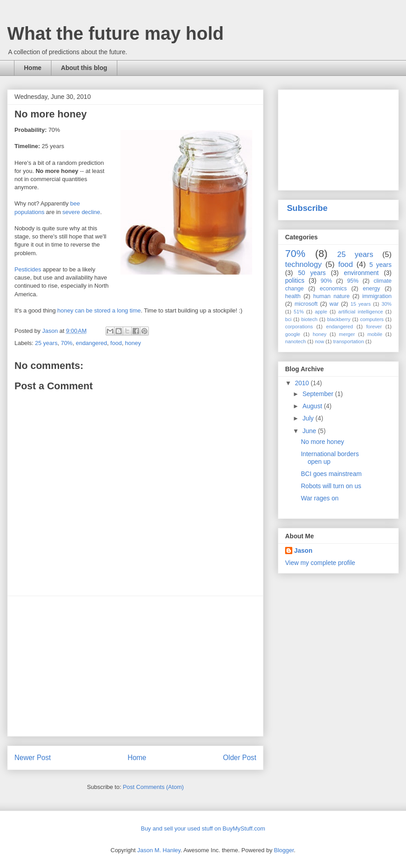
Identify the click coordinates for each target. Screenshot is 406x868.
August (313, 406)
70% (67, 343)
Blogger (284, 850)
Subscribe (307, 208)
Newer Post (33, 758)
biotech (309, 319)
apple (321, 312)
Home (33, 68)
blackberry (339, 319)
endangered (91, 343)
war (334, 304)
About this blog (84, 68)
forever (374, 327)
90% (326, 281)
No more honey (323, 442)
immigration (377, 296)
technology (303, 264)
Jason (303, 551)
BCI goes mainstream (331, 474)
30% (387, 304)
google (293, 334)
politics (295, 280)
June (310, 431)
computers (372, 319)
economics (333, 289)
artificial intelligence (361, 312)
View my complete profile (320, 563)
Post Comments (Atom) (153, 787)
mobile (375, 334)
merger (347, 334)
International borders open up (330, 458)
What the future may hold (115, 33)
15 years (361, 304)
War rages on (320, 498)
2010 (303, 383)
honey (133, 343)
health (293, 296)
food (116, 343)
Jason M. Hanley (159, 850)
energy (371, 289)
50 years (312, 273)
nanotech (295, 341)
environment (361, 273)
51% (299, 312)
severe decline (81, 212)
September (318, 394)
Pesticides (28, 269)
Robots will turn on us (331, 486)
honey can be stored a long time (99, 310)
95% (353, 281)
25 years (46, 343)
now (320, 341)
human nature (331, 296)
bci (288, 319)
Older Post (240, 758)
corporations (299, 327)
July (309, 418)
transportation (348, 341)
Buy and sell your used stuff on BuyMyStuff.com (203, 828)
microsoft (306, 304)
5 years (381, 265)
